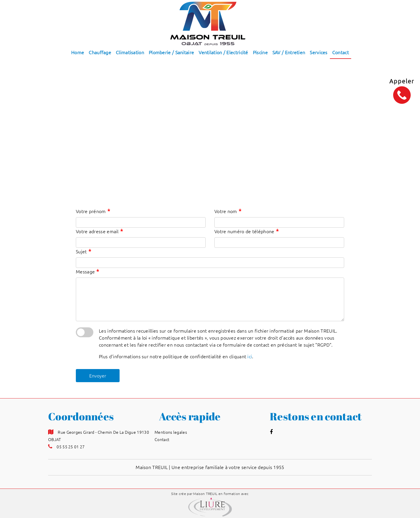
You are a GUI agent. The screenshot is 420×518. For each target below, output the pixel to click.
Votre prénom (93, 211)
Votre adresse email (99, 231)
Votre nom (228, 211)
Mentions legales (171, 432)
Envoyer (98, 376)
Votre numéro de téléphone (246, 231)
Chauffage (100, 52)
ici (250, 357)
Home (78, 52)
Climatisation (130, 52)
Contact (341, 52)
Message (87, 271)
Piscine (260, 52)
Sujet (83, 251)
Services (318, 52)
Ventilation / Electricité (223, 52)
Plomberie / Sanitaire (171, 52)
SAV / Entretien (289, 52)
